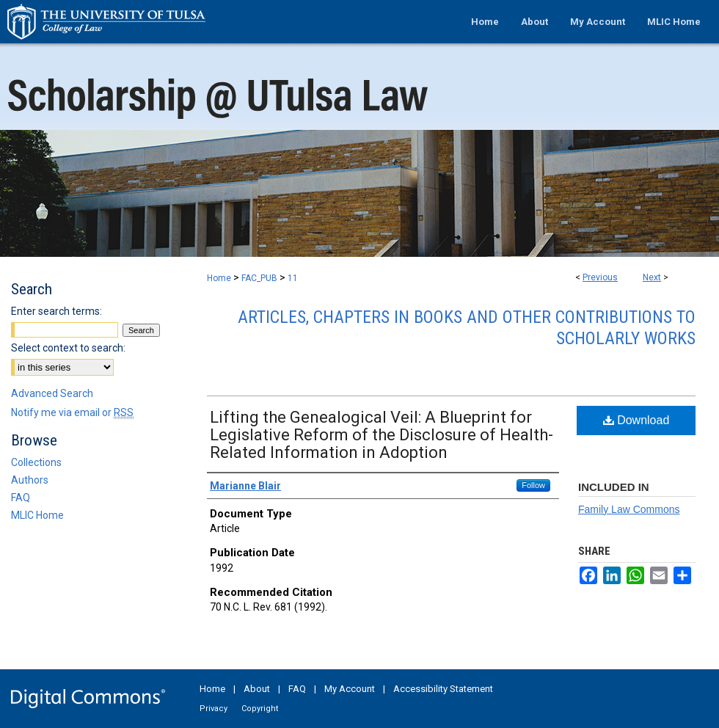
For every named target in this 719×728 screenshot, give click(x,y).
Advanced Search (52, 393)
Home (219, 278)
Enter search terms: (56, 311)
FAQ (21, 498)
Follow (533, 485)
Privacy (213, 709)
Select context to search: (68, 348)
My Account (350, 689)
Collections (36, 462)
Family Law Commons (629, 509)
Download (636, 420)
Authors (30, 480)
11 (293, 278)
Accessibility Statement (443, 689)
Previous (600, 277)
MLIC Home (37, 515)
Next (652, 277)
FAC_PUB (259, 278)
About (257, 689)
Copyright (260, 709)
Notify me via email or (72, 412)
